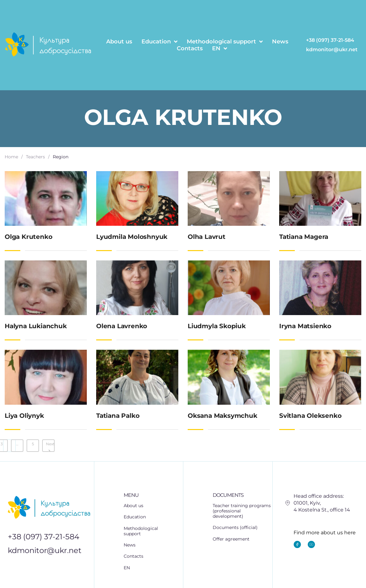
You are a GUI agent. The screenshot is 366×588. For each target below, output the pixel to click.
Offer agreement (231, 536)
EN (220, 48)
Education (159, 42)
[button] (153, 515)
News (280, 42)
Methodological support (225, 42)
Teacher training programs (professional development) (242, 510)
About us (119, 42)
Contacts (190, 48)
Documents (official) (235, 526)
